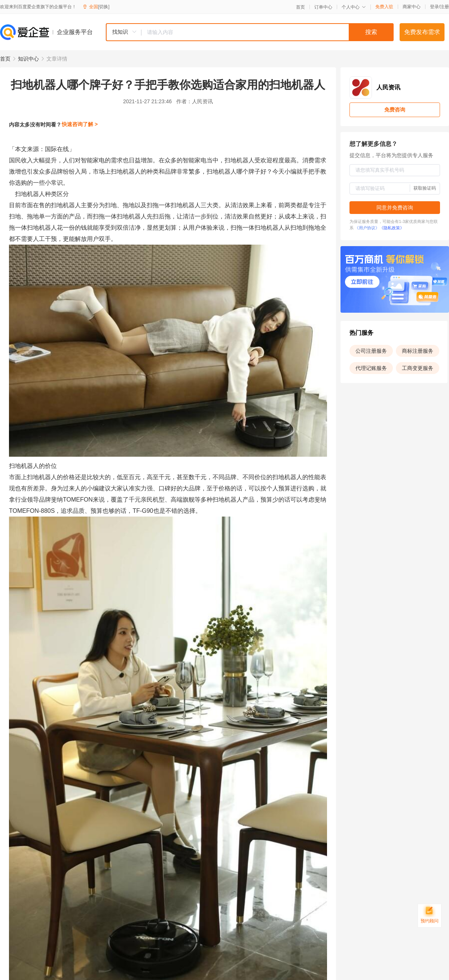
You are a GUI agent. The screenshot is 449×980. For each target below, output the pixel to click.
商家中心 (412, 7)
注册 (445, 7)
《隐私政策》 (392, 228)
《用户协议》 (367, 228)
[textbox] (268, 32)
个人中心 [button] (354, 7)
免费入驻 (384, 7)
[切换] (104, 7)
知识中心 (28, 59)
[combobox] (250, 32)
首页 (300, 7)
